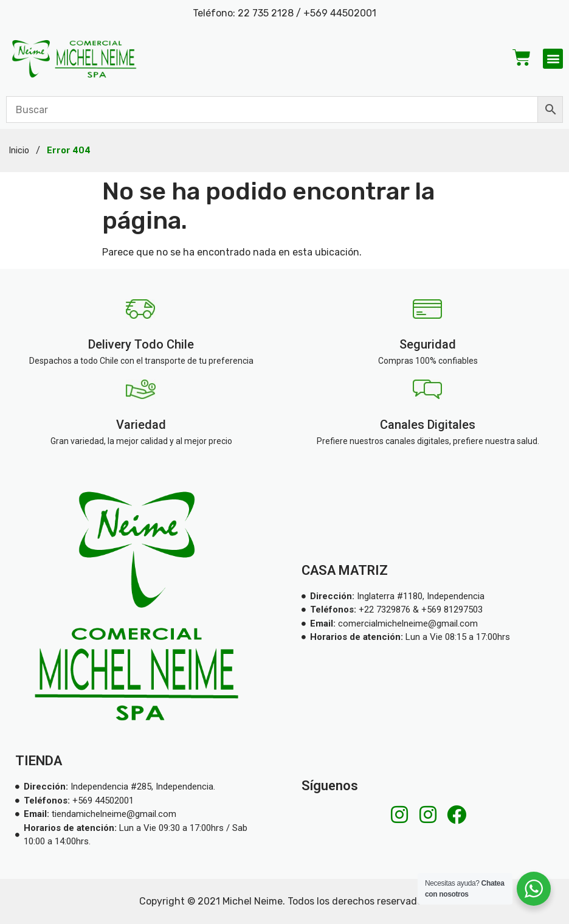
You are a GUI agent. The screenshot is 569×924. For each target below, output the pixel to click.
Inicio (19, 151)
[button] (553, 59)
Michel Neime (253, 901)
